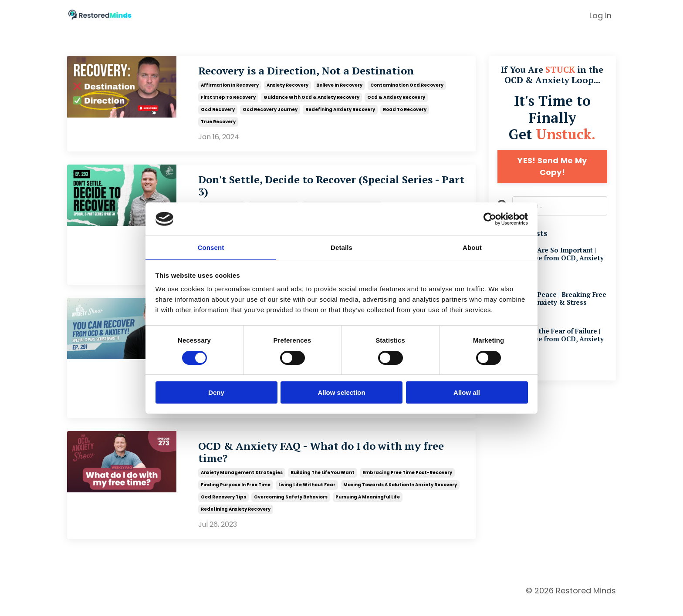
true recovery (218, 123)
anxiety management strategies (242, 482)
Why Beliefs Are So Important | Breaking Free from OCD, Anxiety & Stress (549, 259)
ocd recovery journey (270, 110)
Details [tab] (341, 247)
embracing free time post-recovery (407, 482)
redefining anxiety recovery (340, 110)
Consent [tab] (211, 247)
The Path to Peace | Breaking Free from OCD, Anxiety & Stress (552, 301)
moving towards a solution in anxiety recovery (400, 494)
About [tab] (472, 247)
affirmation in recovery (230, 86)
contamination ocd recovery (407, 86)
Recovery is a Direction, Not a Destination (324, 72)
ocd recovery (218, 110)
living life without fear (307, 494)
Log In (600, 15)
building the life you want (323, 482)
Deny (216, 393)
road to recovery (405, 110)
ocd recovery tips (223, 507)
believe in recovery (339, 86)
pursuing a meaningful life (368, 507)
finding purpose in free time (236, 494)
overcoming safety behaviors (291, 507)
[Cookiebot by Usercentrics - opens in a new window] (490, 219)
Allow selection (341, 393)
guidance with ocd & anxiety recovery (311, 98)
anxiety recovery (287, 86)
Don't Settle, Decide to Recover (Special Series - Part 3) (315, 189)
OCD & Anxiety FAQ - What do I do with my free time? (328, 461)
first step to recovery (228, 98)
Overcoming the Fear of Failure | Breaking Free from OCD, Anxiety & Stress (552, 343)
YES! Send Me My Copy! (552, 166)
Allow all (467, 393)
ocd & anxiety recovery (396, 98)
